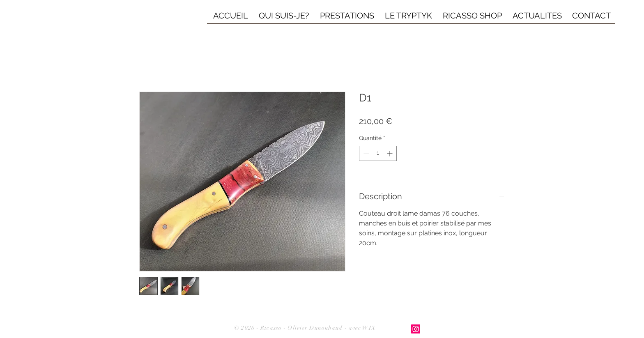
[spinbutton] (378, 153)
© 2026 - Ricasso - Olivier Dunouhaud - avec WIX (305, 328)
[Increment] (390, 153)
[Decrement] (365, 153)
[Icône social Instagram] (416, 329)
